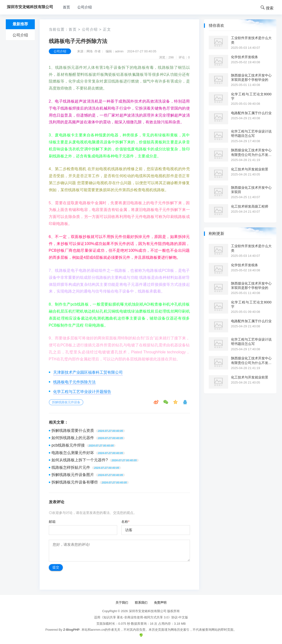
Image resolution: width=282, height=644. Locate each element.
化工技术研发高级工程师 (250, 206)
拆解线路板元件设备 (66, 402)
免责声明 (160, 603)
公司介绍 (85, 7)
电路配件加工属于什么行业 (251, 113)
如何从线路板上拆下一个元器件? (80, 460)
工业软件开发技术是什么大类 (251, 40)
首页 (66, 7)
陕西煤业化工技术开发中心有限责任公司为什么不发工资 (251, 152)
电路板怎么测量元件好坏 (73, 453)
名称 (125, 522)
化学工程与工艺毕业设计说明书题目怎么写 (251, 133)
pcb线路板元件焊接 (68, 445)
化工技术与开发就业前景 (250, 169)
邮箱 (52, 522)
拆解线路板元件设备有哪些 (75, 482)
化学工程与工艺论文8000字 (251, 96)
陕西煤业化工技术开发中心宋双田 (251, 190)
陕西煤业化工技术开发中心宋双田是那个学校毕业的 (251, 77)
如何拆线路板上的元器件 (73, 438)
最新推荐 (20, 24)
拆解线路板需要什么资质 (73, 430)
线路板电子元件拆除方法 (74, 382)
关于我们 (122, 603)
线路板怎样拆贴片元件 (71, 467)
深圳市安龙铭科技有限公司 (148, 611)
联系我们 (141, 603)
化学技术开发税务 (245, 57)
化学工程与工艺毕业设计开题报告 (82, 392)
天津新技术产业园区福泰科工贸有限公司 (88, 372)
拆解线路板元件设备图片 (73, 475)
